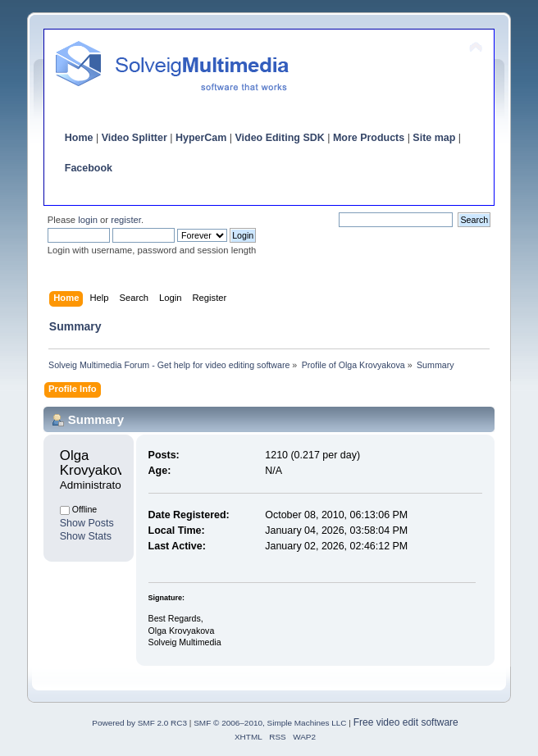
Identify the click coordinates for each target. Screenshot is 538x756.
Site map (434, 138)
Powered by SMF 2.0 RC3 (139, 723)
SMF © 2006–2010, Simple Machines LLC (270, 723)
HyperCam (201, 138)
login (88, 220)
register (126, 220)
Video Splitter (134, 138)
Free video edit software (406, 722)
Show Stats (86, 536)
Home (79, 138)
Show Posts (87, 523)
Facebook (89, 168)
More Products (369, 138)
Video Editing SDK (279, 138)
